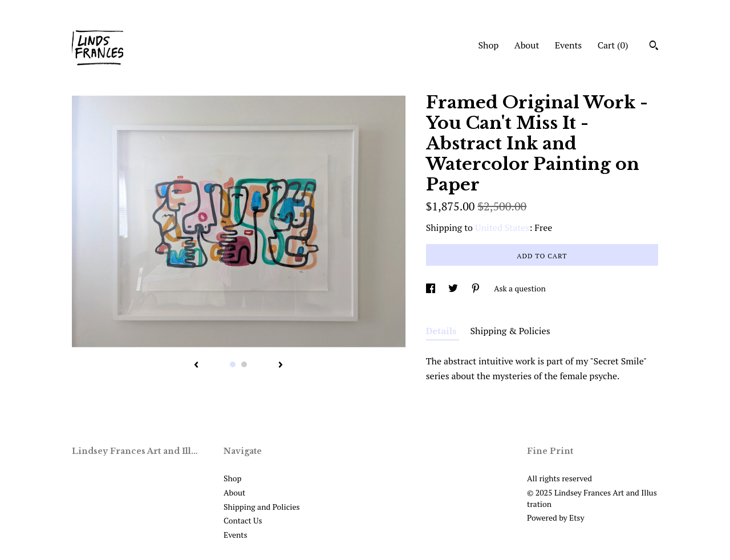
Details (443, 331)
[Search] (654, 47)
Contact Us (243, 520)
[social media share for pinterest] (476, 288)
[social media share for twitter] (454, 288)
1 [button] (233, 364)
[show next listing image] (281, 366)
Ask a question (520, 288)
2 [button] (244, 364)
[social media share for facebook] (431, 288)
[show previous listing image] (196, 366)
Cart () (613, 45)
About (527, 45)
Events (569, 45)
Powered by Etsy (555, 518)
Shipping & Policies (510, 331)
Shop (488, 45)
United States (502, 228)
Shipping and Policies (262, 507)
